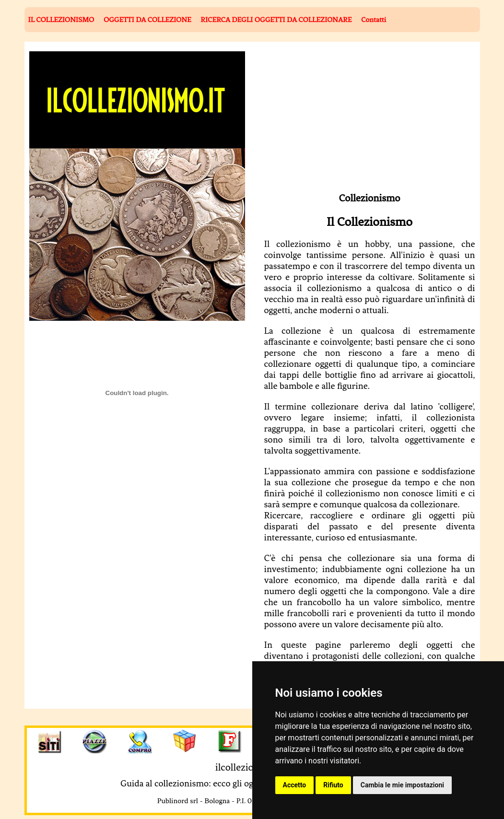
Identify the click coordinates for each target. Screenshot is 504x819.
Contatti (374, 20)
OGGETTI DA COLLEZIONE (147, 20)
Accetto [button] (295, 785)
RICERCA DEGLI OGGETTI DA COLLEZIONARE (276, 20)
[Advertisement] (350, 118)
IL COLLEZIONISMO (61, 20)
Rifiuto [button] (333, 785)
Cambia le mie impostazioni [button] (402, 785)
